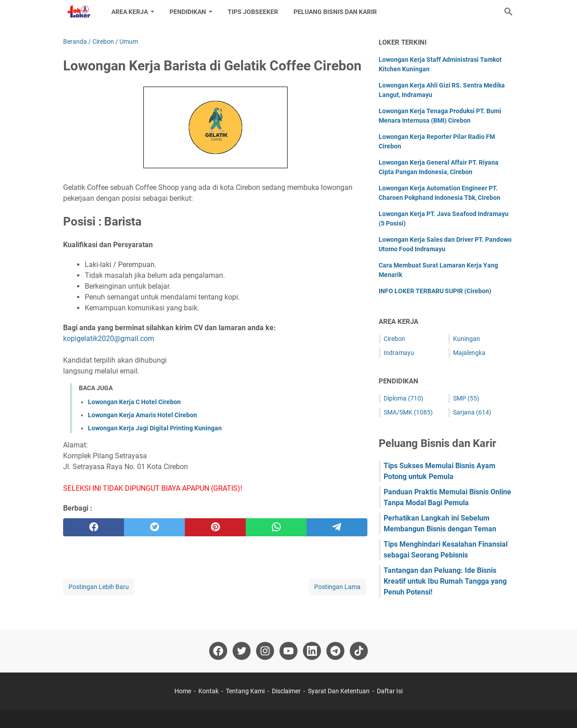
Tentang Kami (245, 691)
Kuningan (467, 339)
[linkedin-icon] (312, 651)
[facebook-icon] (218, 651)
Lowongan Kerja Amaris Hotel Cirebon (142, 415)
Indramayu (399, 353)
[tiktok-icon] (359, 651)
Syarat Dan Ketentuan (339, 691)
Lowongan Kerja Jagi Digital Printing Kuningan (155, 428)
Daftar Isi (390, 691)
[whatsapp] (276, 527)
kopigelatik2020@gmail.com (109, 339)
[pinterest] (215, 527)
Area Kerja (130, 12)
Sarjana (472, 412)
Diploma (403, 398)
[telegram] (337, 527)
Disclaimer (286, 691)
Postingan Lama (337, 587)
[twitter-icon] (242, 651)
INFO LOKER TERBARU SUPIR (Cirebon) (435, 291)
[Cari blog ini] (508, 12)
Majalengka (469, 353)
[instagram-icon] (265, 651)
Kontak (208, 691)
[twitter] (154, 527)
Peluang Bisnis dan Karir (335, 12)
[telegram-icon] (335, 651)
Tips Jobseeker (253, 12)
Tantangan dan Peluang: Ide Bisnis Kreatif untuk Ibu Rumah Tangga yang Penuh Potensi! (445, 581)
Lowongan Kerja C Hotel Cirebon (134, 402)
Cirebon (394, 339)
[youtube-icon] (288, 651)
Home (183, 691)
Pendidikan (188, 12)
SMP (466, 398)
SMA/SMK (408, 412)
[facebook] (94, 527)
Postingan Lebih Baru (99, 587)
